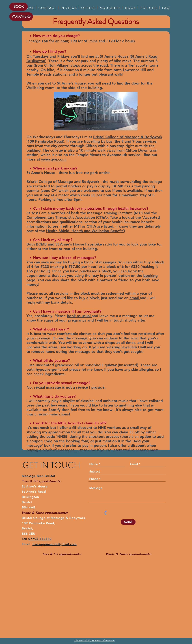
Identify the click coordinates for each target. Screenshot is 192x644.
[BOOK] (18, 7)
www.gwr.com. (54, 159)
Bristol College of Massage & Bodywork (128, 137)
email (135, 298)
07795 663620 (40, 539)
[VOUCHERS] (21, 17)
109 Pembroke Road (45, 141)
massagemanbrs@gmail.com (55, 544)
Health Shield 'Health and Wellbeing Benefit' (85, 231)
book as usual (79, 316)
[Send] (128, 522)
